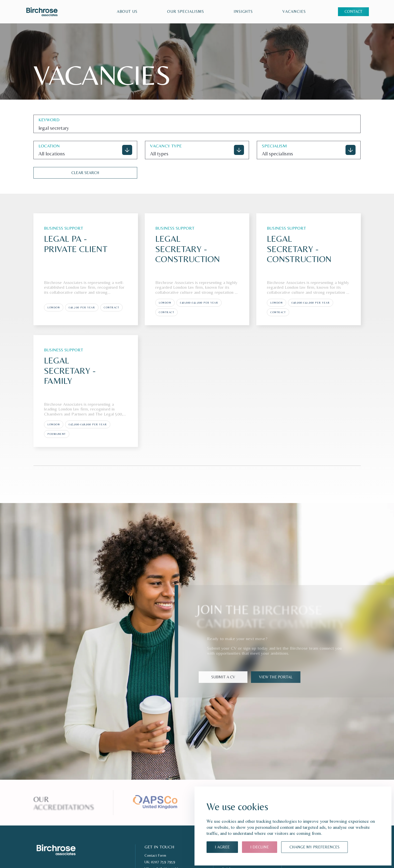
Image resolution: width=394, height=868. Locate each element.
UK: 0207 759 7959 (160, 862)
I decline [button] (260, 847)
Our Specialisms (185, 11)
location (49, 146)
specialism (274, 146)
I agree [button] (222, 847)
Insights (243, 11)
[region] (195, 12)
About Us (127, 11)
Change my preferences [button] (314, 847)
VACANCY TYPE (166, 146)
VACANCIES (294, 11)
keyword (49, 120)
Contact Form (155, 855)
